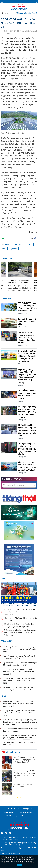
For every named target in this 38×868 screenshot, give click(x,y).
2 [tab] (19, 294)
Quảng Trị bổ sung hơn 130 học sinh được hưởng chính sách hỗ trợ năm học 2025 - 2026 (19, 681)
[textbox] (19, 485)
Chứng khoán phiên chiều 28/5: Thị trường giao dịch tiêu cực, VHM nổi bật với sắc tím (27, 449)
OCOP (8, 816)
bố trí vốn (6, 244)
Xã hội (4, 696)
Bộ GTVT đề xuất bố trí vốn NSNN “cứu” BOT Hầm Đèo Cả (18, 23)
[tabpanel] (20, 278)
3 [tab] (22, 294)
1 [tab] (16, 294)
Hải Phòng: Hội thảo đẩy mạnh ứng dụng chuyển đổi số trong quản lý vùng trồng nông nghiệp (20, 649)
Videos (29, 816)
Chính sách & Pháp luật (27, 812)
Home (5, 13)
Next (31, 294)
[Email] (10, 833)
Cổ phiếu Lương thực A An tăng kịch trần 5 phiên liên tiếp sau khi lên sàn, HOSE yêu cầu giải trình (28, 356)
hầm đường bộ (19, 244)
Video (3, 578)
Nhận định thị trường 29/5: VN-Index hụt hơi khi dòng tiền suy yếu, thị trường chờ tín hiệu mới (28, 412)
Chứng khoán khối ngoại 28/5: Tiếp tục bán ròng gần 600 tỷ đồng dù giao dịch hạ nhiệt (27, 430)
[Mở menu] (2, 2)
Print (5, 239)
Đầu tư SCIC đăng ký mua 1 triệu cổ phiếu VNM (27, 322)
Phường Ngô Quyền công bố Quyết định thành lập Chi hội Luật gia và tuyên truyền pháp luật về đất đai (19, 704)
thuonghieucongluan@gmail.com (16, 848)
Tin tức (9, 809)
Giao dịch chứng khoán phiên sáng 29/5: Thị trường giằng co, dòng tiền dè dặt (26, 338)
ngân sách (14, 249)
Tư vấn (15, 816)
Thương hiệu (26, 809)
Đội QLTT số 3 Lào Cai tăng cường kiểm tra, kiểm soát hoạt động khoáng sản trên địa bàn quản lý (19, 672)
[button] (36, 2)
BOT (5, 249)
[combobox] (19, 485)
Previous (7, 294)
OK (19, 865)
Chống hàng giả (13, 752)
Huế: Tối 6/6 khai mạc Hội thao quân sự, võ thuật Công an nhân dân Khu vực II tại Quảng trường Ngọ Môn (20, 722)
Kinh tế (13, 13)
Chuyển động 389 (9, 812)
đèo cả (30, 244)
